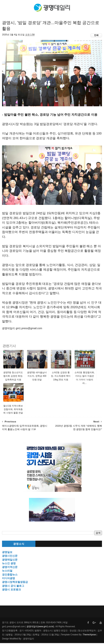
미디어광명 (8, 579)
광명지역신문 (10, 568)
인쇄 (96, 36)
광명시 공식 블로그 (13, 587)
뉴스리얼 (7, 572)
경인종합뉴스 (10, 576)
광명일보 (7, 553)
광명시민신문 (10, 557)
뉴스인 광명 (9, 564)
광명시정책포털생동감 (15, 583)
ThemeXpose (89, 636)
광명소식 (19, 545)
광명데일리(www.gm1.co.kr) (40, 627)
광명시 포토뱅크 (11, 591)
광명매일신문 (10, 561)
